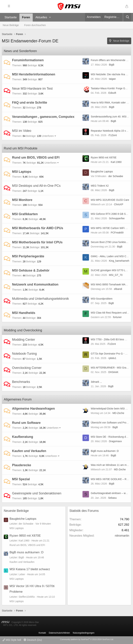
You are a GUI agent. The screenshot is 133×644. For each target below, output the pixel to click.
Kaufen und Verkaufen (29, 451)
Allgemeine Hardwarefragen (33, 409)
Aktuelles (41, 17)
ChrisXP (119, 204)
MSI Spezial (21, 479)
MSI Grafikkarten (25, 214)
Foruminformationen (28, 60)
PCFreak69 (117, 233)
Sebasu (112, 498)
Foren (26, 17)
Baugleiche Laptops (102, 172)
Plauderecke (22, 465)
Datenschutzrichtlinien (59, 633)
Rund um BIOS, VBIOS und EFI (36, 157)
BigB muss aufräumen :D (105, 451)
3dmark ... (96, 382)
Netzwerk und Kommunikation (35, 284)
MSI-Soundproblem (102, 299)
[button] (50, 18)
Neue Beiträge (11, 25)
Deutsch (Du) (33, 640)
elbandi (118, 289)
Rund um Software (26, 423)
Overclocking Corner (27, 368)
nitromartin (122, 536)
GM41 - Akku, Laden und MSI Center (111, 256)
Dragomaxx (115, 441)
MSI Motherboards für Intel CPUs (37, 242)
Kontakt (42, 633)
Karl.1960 (116, 162)
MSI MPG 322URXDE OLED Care (110, 200)
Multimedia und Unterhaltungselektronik (40, 299)
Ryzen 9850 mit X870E (104, 157)
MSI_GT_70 (116, 275)
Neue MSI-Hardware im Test (32, 89)
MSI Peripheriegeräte (28, 256)
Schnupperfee (117, 218)
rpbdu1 (112, 358)
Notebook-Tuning (24, 354)
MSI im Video (22, 131)
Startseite (11, 17)
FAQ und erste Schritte (30, 103)
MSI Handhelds (24, 313)
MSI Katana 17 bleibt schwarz (30, 569)
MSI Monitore (22, 200)
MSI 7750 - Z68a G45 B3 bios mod (110, 339)
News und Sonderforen (20, 51)
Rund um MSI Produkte (21, 148)
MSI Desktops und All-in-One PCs (36, 186)
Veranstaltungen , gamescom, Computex (43, 117)
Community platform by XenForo (87, 639)
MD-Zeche (118, 413)
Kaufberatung (23, 437)
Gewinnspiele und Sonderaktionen (37, 493)
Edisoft (112, 93)
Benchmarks (21, 382)
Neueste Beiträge (16, 511)
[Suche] (127, 17)
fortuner (117, 317)
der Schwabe (116, 176)
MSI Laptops (22, 172)
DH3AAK (113, 372)
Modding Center (24, 340)
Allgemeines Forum (18, 399)
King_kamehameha (120, 261)
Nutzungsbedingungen (84, 633)
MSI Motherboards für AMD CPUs (38, 228)
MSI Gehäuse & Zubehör (31, 270)
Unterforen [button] (48, 136)
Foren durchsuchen (35, 25)
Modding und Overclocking (23, 330)
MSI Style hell (12, 640)
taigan (112, 79)
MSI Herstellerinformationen (34, 74)
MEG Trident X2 (100, 186)
